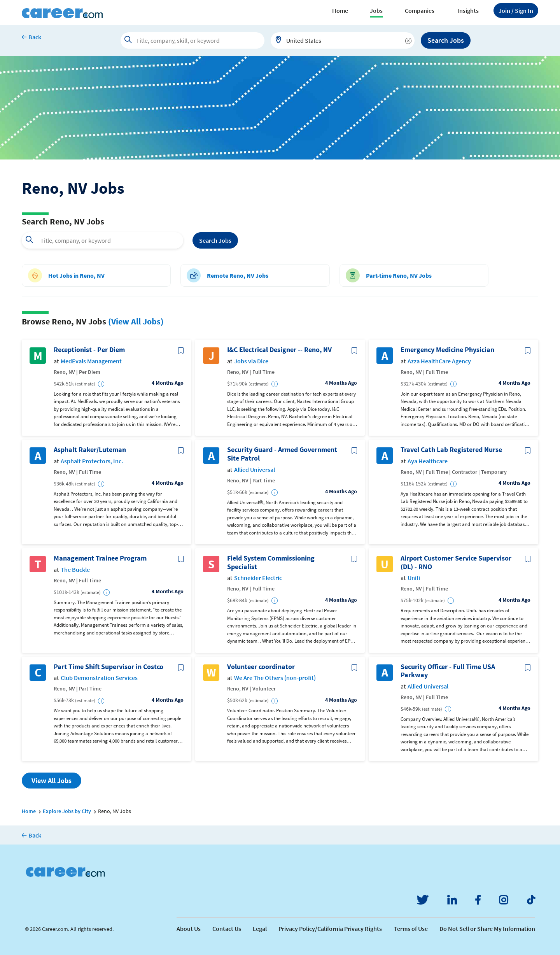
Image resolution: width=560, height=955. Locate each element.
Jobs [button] (376, 11)
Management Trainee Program (100, 558)
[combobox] (343, 40)
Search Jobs (446, 40)
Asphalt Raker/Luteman (90, 450)
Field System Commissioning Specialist (271, 562)
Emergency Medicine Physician (447, 350)
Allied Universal (255, 470)
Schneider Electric (258, 578)
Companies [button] (420, 11)
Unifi (414, 578)
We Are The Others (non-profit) (275, 678)
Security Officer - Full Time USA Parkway (448, 671)
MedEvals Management (91, 361)
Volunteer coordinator (261, 667)
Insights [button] (468, 11)
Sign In (516, 11)
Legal (260, 929)
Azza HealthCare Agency (439, 361)
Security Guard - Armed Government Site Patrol (282, 454)
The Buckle (75, 570)
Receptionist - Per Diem (89, 350)
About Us (189, 929)
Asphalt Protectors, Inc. (92, 461)
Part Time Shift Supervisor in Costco (108, 667)
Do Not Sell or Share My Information (487, 929)
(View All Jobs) (136, 321)
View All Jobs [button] (52, 781)
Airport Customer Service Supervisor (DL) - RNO (456, 562)
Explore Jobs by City (67, 811)
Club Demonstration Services (99, 678)
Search (215, 240)
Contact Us (227, 929)
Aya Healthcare (428, 461)
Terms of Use (411, 929)
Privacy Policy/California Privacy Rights (330, 929)
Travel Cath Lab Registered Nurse (451, 450)
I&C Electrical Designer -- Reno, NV (279, 350)
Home (340, 11)
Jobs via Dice (251, 361)
